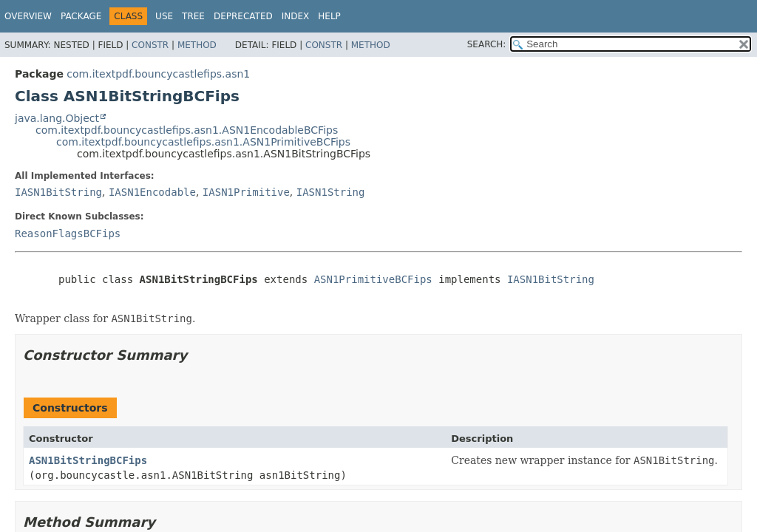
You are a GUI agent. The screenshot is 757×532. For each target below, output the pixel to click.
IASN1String (331, 192)
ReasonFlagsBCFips (68, 233)
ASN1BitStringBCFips (88, 460)
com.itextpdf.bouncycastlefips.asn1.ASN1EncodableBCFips (187, 130)
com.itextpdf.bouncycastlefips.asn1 (158, 74)
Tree (193, 16)
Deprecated (243, 16)
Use (164, 16)
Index (296, 16)
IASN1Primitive (246, 192)
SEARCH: (487, 44)
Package (81, 16)
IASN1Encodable (152, 192)
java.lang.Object (57, 118)
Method (197, 45)
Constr (150, 45)
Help (329, 16)
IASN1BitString (58, 192)
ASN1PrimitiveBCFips (373, 279)
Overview (28, 16)
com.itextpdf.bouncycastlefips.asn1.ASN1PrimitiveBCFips (203, 142)
